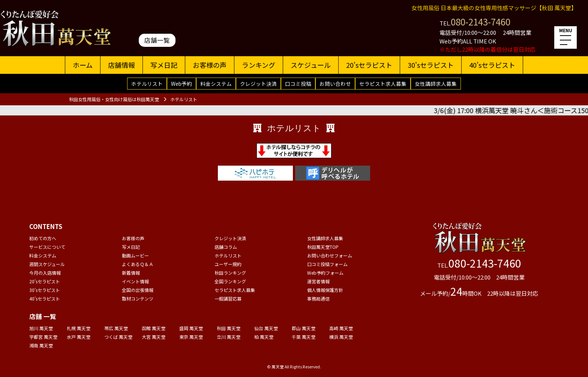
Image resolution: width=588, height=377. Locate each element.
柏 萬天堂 (264, 337)
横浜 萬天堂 (341, 337)
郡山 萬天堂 (304, 328)
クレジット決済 (258, 84)
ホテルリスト (147, 84)
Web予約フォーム (325, 273)
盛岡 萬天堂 (191, 328)
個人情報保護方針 (325, 290)
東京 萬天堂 (191, 337)
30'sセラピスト (431, 65)
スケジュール (311, 65)
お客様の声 (210, 65)
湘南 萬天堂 (41, 345)
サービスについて (47, 247)
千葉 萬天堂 (304, 337)
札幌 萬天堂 (79, 328)
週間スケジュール (47, 264)
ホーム (83, 65)
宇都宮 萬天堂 (43, 337)
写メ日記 (164, 65)
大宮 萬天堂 (154, 337)
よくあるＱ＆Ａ (138, 264)
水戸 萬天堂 (79, 337)
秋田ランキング (230, 273)
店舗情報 (121, 65)
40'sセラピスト (492, 65)
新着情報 (131, 273)
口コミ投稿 (298, 84)
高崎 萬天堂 (341, 328)
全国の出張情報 (138, 290)
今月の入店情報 (45, 273)
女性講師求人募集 (436, 84)
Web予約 (181, 84)
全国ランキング (230, 281)
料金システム (216, 84)
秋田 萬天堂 (229, 328)
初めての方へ (43, 238)
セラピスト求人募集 (383, 84)
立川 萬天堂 (229, 337)
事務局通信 (318, 298)
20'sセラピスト (369, 65)
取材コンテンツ (138, 298)
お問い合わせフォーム (330, 255)
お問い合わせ (335, 84)
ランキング (259, 65)
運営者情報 (318, 281)
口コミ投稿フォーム (327, 264)
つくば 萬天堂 (118, 337)
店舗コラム (226, 247)
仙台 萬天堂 (266, 328)
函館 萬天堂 (154, 328)
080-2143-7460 (481, 22)
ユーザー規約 (228, 264)
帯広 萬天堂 (116, 328)
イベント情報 (135, 281)
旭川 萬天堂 (41, 328)
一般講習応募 (228, 298)
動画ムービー (135, 255)
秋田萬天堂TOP (323, 247)
